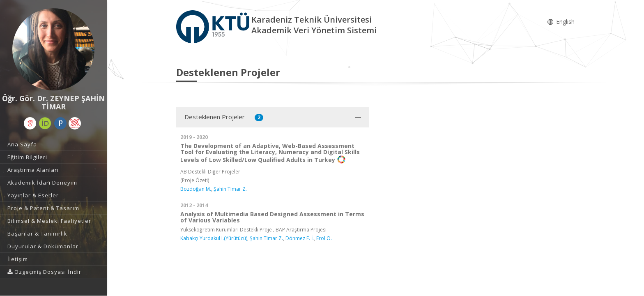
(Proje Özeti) (195, 180)
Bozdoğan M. (196, 189)
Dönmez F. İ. (300, 238)
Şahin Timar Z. (230, 189)
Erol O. (324, 238)
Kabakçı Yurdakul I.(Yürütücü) (214, 238)
